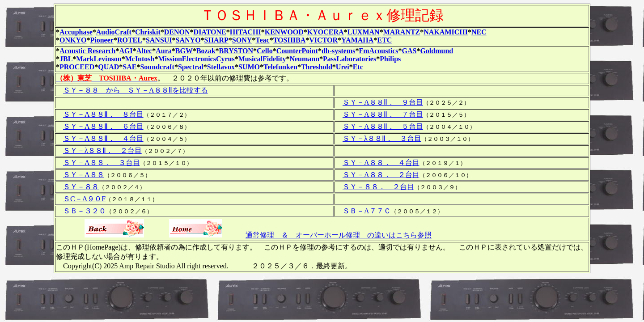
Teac (262, 40)
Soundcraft (157, 67)
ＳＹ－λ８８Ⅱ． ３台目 (382, 138)
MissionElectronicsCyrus (196, 59)
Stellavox (221, 67)
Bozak (206, 51)
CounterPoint (297, 51)
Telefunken (280, 67)
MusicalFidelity (262, 59)
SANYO (188, 40)
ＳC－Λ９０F (84, 199)
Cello (265, 51)
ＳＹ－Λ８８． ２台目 (381, 175)
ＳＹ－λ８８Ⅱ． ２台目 (102, 150)
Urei (343, 67)
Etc (358, 67)
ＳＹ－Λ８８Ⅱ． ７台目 (383, 114)
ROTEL (130, 40)
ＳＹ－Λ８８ (84, 175)
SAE (129, 67)
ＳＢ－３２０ (85, 211)
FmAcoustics (379, 51)
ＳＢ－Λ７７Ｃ (367, 211)
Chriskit (148, 32)
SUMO (249, 67)
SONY (242, 40)
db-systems (339, 51)
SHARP (216, 40)
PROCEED (77, 67)
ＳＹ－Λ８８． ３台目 (102, 163)
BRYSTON (236, 51)
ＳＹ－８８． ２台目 (378, 187)
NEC (479, 32)
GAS (409, 51)
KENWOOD (284, 32)
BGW (184, 51)
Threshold (317, 67)
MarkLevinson (99, 59)
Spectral (191, 67)
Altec (144, 51)
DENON (177, 32)
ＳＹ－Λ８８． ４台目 (381, 163)
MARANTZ (402, 32)
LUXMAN (364, 32)
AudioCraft (114, 32)
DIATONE (210, 32)
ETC (384, 40)
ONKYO (73, 40)
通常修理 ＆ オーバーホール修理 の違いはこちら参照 (339, 235)
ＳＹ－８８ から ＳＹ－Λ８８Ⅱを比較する (136, 90)
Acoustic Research (87, 51)
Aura (164, 51)
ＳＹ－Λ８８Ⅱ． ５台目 (383, 126)
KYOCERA (326, 32)
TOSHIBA (290, 40)
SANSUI (159, 40)
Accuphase (76, 32)
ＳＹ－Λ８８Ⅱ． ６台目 (103, 126)
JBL (66, 59)
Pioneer (102, 40)
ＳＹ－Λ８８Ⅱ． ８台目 (103, 114)
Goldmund (436, 51)
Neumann (304, 59)
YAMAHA (357, 40)
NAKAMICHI (446, 32)
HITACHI (246, 32)
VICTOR (323, 40)
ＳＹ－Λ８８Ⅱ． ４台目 (103, 138)
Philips (390, 59)
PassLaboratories (350, 59)
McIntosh (140, 59)
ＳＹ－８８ (81, 187)
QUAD (108, 67)
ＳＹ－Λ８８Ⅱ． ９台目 (383, 102)
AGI (126, 51)
